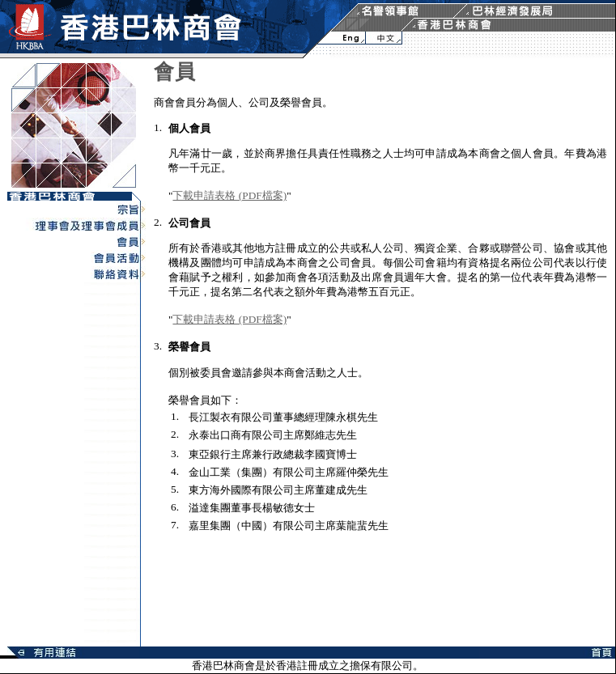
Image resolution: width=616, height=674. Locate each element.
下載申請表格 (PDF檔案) (229, 195)
